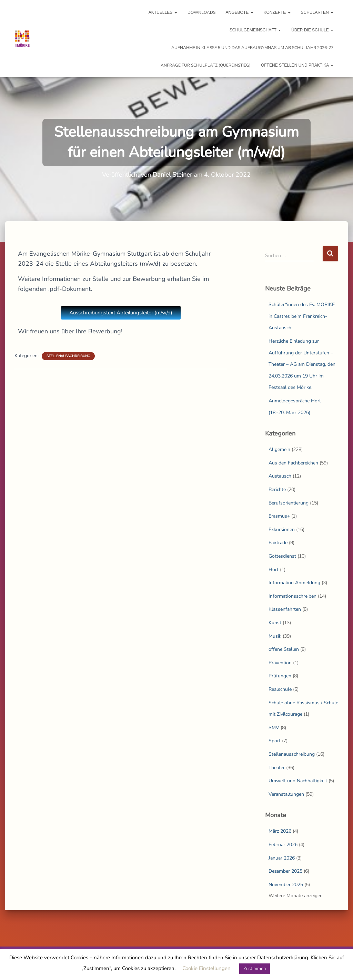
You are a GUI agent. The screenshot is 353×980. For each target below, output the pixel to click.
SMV (274, 728)
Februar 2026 (283, 845)
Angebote (240, 12)
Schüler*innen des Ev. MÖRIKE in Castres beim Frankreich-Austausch (302, 316)
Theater (277, 768)
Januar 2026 (282, 858)
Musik (275, 636)
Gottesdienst (282, 556)
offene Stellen (284, 649)
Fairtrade (278, 543)
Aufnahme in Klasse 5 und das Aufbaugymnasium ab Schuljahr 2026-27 (252, 48)
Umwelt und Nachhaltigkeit (298, 781)
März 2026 (280, 831)
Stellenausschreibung (68, 356)
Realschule (280, 689)
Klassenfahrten (285, 609)
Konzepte (277, 12)
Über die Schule (312, 30)
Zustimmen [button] (255, 969)
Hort (274, 570)
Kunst (275, 623)
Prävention (280, 663)
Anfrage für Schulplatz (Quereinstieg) (206, 65)
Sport (275, 741)
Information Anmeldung (294, 583)
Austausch (280, 476)
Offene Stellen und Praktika (297, 65)
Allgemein (279, 449)
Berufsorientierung (289, 503)
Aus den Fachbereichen (293, 463)
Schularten (317, 12)
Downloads (201, 12)
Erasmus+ (279, 516)
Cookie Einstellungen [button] (206, 968)
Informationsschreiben (293, 596)
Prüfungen (280, 676)
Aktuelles (163, 12)
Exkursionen (282, 530)
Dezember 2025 (285, 871)
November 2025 (286, 885)
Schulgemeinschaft (255, 30)
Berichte (277, 489)
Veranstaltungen (286, 794)
